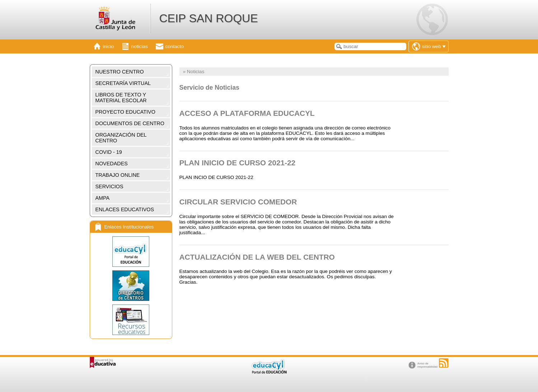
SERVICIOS (109, 186)
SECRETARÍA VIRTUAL (123, 83)
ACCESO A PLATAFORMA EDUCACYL (247, 113)
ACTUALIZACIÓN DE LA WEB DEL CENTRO (257, 257)
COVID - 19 (109, 152)
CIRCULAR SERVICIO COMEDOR (238, 202)
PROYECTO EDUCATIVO (125, 112)
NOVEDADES (112, 164)
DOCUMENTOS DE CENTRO (130, 123)
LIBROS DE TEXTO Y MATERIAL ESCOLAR (121, 98)
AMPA (103, 198)
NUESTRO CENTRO (120, 72)
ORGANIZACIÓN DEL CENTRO (121, 138)
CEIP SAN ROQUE (208, 18)
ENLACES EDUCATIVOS (125, 209)
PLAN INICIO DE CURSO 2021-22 (238, 163)
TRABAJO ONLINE (118, 175)
